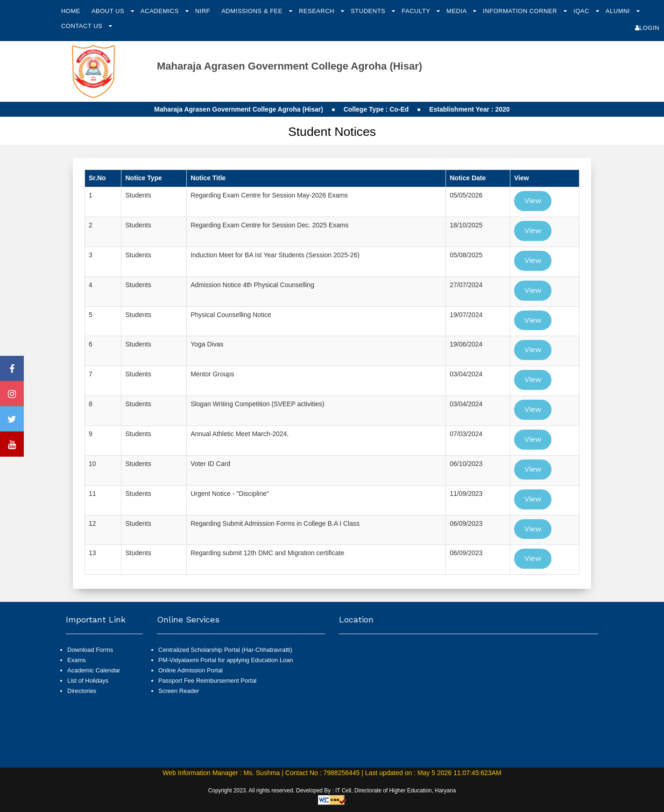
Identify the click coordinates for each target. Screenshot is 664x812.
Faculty (417, 11)
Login (647, 28)
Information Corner (521, 11)
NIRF (203, 11)
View (533, 201)
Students (369, 11)
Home (71, 11)
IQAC (582, 11)
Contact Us (83, 26)
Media (457, 11)
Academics (161, 11)
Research (318, 11)
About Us (109, 11)
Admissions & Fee (253, 11)
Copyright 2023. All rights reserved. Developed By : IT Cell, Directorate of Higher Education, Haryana (332, 791)
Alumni (619, 11)
